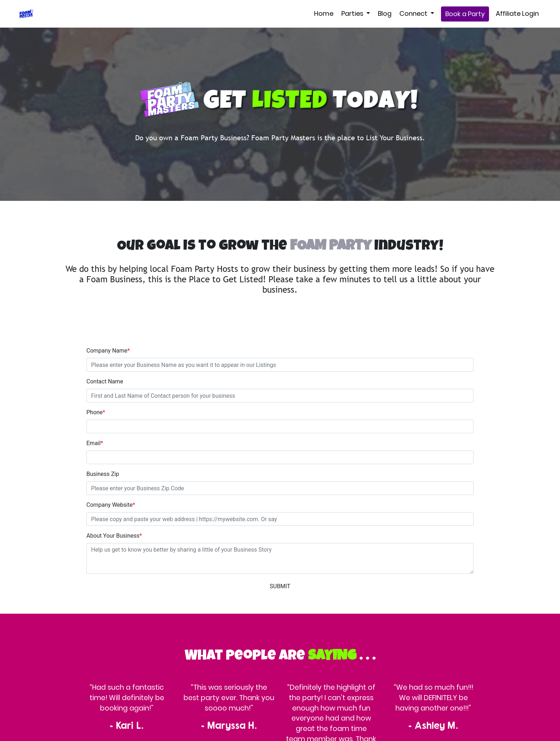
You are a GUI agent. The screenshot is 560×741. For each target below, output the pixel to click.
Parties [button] (353, 13)
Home (324, 13)
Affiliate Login (517, 13)
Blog (385, 13)
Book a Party (465, 14)
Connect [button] (414, 13)
